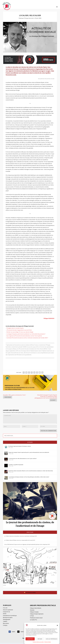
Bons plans (30, 533)
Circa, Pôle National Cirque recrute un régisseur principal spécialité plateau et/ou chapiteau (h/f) (27, 546)
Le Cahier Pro (33, 621)
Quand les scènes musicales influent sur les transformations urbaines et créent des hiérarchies (31, 472)
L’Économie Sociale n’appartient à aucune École (19, 331)
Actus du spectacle (8, 611)
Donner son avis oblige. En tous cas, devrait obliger (20, 333)
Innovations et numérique (10, 617)
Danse (5, 615)
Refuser (40, 639)
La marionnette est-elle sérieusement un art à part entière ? (23, 460)
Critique (5, 627)
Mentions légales (48, 642)
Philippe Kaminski (29, 19)
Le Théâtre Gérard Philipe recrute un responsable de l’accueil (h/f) (20, 541)
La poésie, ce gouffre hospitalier (16, 466)
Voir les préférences (52, 639)
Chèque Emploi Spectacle (37, 615)
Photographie (7, 621)
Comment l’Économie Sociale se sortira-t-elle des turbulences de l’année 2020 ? (27, 339)
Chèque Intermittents (36, 609)
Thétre (5, 623)
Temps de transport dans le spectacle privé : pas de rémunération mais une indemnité (29, 454)
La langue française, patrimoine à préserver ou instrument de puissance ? (26, 335)
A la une (5, 609)
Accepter (30, 639)
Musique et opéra (8, 619)
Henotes (32, 611)
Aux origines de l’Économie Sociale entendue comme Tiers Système (24, 337)
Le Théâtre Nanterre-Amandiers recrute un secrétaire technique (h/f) (21, 537)
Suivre (13, 633)
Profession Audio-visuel (36, 619)
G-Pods (32, 617)
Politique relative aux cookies (38, 642)
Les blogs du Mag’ (31, 594)
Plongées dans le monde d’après (15, 329)
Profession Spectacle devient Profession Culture (20, 447)
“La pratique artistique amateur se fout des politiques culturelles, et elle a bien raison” (29, 478)
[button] (57, 625)
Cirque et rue (6, 613)
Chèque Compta (34, 613)
